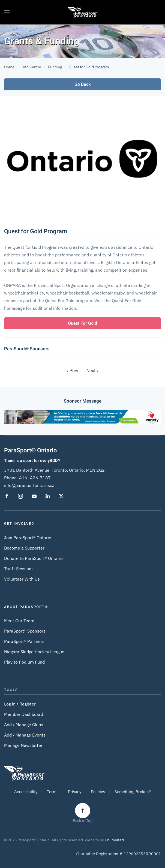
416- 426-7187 (35, 478)
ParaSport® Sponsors (25, 631)
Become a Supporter (24, 548)
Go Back (82, 84)
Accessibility (26, 792)
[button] (7, 12)
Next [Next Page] (92, 371)
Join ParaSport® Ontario (28, 538)
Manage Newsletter (23, 745)
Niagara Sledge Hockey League (34, 652)
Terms (53, 792)
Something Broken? (133, 792)
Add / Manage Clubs (24, 725)
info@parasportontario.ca (29, 485)
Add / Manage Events (25, 735)
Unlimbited (114, 840)
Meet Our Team (19, 621)
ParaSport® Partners (24, 641)
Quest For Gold (82, 323)
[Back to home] (82, 12)
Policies (98, 792)
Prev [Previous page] (72, 371)
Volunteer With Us (22, 579)
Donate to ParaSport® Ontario (33, 558)
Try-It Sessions (19, 569)
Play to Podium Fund (24, 662)
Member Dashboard (24, 714)
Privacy (75, 792)
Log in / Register (20, 704)
